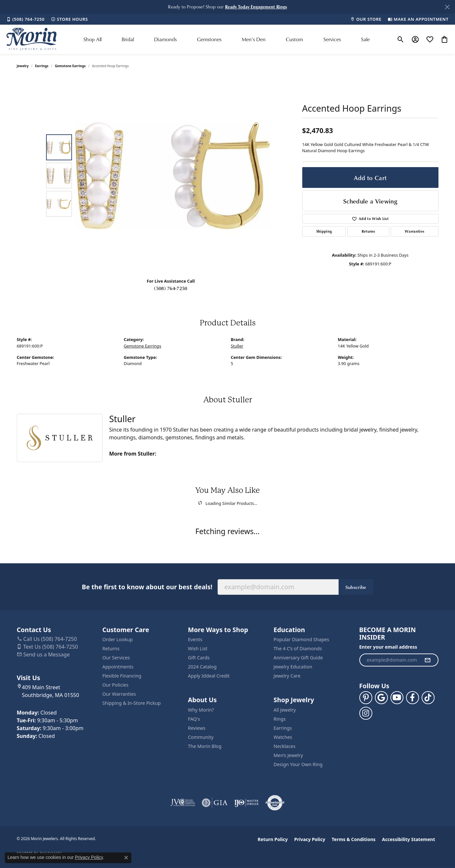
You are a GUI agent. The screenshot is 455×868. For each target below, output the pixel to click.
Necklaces (285, 746)
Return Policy (273, 839)
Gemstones (209, 39)
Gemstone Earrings (70, 66)
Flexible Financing (122, 676)
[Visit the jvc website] (183, 803)
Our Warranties (119, 694)
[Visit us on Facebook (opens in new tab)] (413, 698)
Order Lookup (118, 639)
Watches (283, 737)
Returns (368, 231)
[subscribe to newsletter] (427, 660)
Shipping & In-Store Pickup (132, 703)
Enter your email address (388, 647)
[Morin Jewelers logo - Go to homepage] (31, 39)
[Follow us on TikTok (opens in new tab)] (428, 698)
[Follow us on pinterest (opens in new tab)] (366, 698)
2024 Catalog (202, 667)
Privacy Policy (310, 839)
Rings (280, 719)
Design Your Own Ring (298, 764)
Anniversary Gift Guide (298, 658)
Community (201, 737)
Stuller (237, 346)
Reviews (197, 728)
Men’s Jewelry (288, 755)
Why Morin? (201, 710)
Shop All (92, 39)
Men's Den (254, 39)
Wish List (198, 648)
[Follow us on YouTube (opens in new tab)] (397, 698)
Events (195, 639)
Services (332, 39)
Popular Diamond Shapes (301, 639)
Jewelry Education (293, 667)
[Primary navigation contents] (227, 39)
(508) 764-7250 (171, 288)
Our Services (116, 658)
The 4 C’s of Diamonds (298, 648)
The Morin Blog (205, 746)
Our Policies (115, 685)
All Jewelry (285, 710)
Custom (294, 39)
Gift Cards (199, 658)
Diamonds (165, 39)
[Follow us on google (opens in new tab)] (381, 698)
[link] (25, 19)
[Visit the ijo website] (246, 803)
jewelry (23, 66)
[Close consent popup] (126, 858)
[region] (173, 176)
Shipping (324, 231)
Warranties (414, 231)
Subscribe (356, 587)
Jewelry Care (287, 676)
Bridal (128, 39)
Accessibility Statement (409, 839)
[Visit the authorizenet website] (275, 803)
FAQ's (194, 719)
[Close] (447, 7)
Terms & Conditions (354, 839)
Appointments (118, 667)
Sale (365, 39)
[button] (256, 7)
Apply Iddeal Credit (209, 676)
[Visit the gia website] (215, 803)
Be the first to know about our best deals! (147, 587)
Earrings (42, 66)
